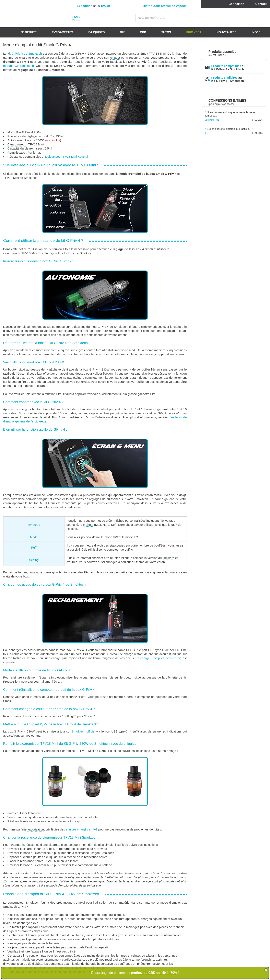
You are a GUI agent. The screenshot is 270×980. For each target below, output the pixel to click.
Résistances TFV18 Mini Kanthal (66, 157)
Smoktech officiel (84, 731)
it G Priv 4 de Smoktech (26, 53)
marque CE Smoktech (19, 66)
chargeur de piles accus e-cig (161, 658)
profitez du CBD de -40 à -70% (154, 973)
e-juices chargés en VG (82, 829)
